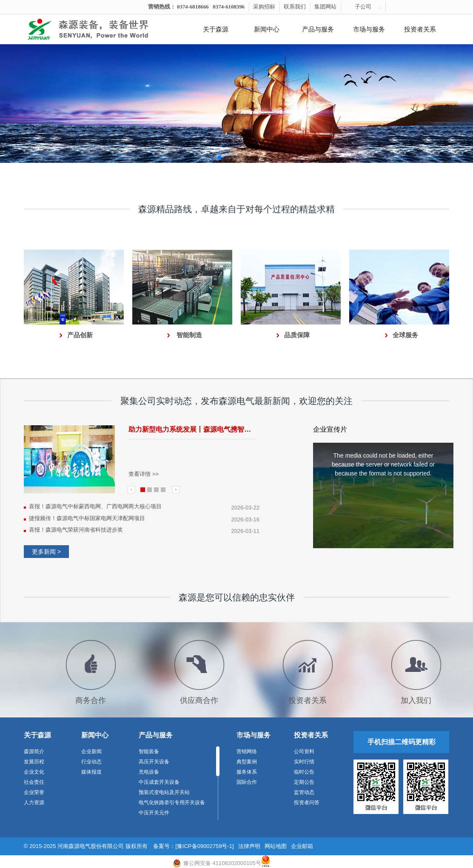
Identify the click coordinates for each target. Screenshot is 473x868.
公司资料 (304, 751)
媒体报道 (91, 772)
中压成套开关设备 (159, 782)
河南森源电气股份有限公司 (91, 846)
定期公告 (304, 782)
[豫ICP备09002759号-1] (204, 846)
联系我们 (295, 7)
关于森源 (216, 29)
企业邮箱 (302, 846)
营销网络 (247, 751)
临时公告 (304, 772)
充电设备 (149, 772)
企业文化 (34, 772)
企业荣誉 (34, 792)
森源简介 (34, 751)
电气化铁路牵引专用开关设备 (172, 803)
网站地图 (276, 846)
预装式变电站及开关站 (164, 792)
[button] (219, 157)
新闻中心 (267, 29)
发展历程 (34, 762)
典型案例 (247, 762)
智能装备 (149, 751)
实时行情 (304, 762)
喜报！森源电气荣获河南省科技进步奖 (76, 530)
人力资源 (34, 803)
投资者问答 (307, 803)
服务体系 (247, 772)
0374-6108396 (229, 7)
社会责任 (34, 782)
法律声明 (249, 846)
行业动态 (91, 762)
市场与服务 (369, 29)
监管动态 (304, 792)
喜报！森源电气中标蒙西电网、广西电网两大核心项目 (95, 506)
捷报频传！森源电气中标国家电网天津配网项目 (87, 518)
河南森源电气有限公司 (98, 29)
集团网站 (325, 7)
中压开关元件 (154, 813)
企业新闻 (91, 751)
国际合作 (247, 782)
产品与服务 (318, 29)
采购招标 (264, 7)
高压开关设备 (154, 762)
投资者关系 (420, 29)
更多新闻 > (46, 552)
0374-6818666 (193, 7)
